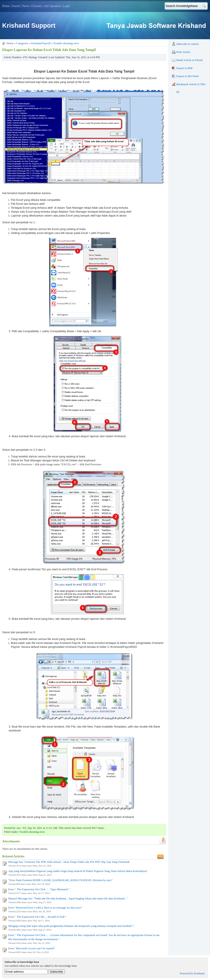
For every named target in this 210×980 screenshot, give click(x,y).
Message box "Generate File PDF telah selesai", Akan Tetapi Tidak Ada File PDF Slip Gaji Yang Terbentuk (69, 862)
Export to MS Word (185, 76)
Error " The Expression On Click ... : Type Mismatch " (39, 889)
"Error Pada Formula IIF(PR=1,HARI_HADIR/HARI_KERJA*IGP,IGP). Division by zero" (60, 880)
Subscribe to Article (185, 44)
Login (66, 6)
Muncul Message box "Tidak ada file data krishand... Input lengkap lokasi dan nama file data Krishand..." (68, 898)
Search (16, 6)
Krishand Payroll (41, 43)
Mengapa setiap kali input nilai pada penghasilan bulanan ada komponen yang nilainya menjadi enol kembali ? (71, 926)
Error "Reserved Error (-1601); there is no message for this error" (45, 908)
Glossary (37, 6)
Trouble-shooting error (66, 43)
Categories (22, 43)
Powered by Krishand (192, 973)
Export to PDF (182, 68)
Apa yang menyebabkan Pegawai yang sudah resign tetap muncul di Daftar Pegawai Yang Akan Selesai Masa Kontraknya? (78, 871)
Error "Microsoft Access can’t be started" (32, 948)
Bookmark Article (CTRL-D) (189, 88)
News (26, 6)
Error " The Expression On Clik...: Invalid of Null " (37, 917)
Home (6, 6)
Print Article (181, 52)
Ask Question (52, 6)
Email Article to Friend (187, 60)
